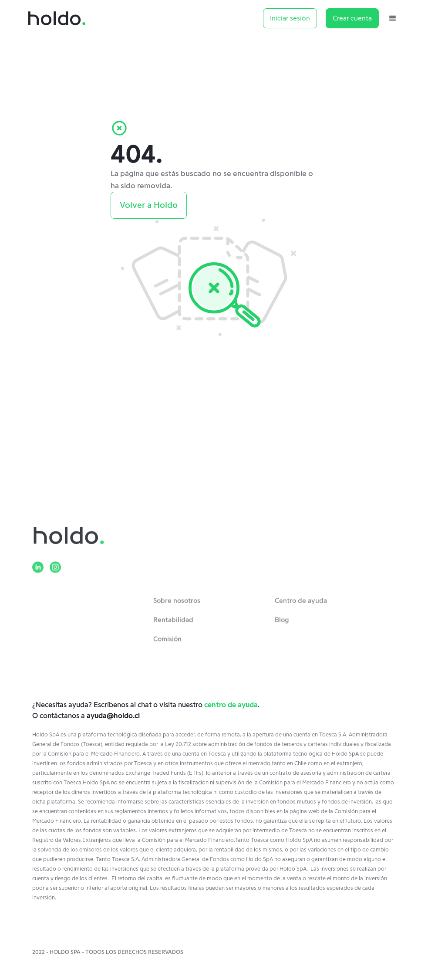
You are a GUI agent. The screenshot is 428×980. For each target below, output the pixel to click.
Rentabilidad (173, 624)
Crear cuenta (352, 18)
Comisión (167, 643)
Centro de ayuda (301, 604)
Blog (282, 624)
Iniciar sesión (290, 18)
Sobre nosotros (177, 604)
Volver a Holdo (149, 205)
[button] (397, 18)
